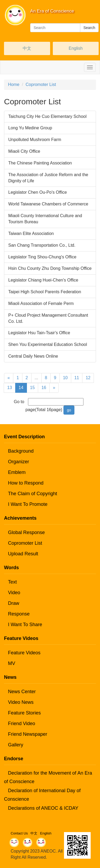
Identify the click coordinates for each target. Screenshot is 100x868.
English (76, 48)
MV (12, 663)
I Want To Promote (28, 504)
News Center (22, 692)
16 (44, 388)
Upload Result (23, 554)
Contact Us (19, 833)
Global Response (26, 532)
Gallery (16, 745)
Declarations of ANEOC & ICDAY (43, 808)
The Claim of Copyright (33, 494)
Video (14, 593)
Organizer (19, 462)
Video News (21, 702)
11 (77, 378)
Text (12, 582)
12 (88, 378)
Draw (14, 603)
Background (21, 451)
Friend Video (22, 724)
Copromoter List (41, 84)
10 (65, 378)
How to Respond (26, 483)
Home (14, 84)
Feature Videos (24, 653)
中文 (27, 48)
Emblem (17, 472)
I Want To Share (25, 625)
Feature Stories (24, 713)
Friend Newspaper (28, 734)
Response (19, 614)
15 (33, 388)
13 (10, 388)
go (69, 410)
